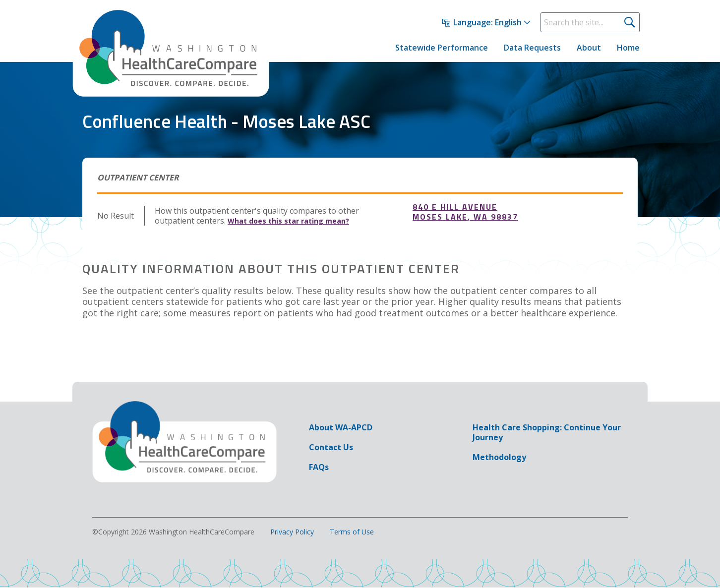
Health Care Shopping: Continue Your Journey (547, 432)
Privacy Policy (292, 532)
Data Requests (532, 48)
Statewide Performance (442, 48)
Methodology (499, 457)
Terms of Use (352, 532)
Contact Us (331, 447)
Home (628, 48)
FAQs (319, 467)
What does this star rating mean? (288, 221)
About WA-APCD (341, 427)
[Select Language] (486, 23)
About (589, 48)
